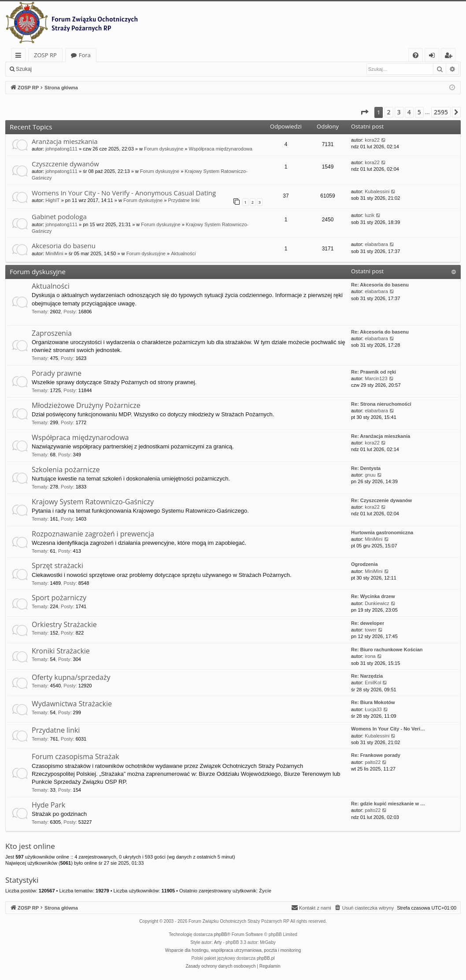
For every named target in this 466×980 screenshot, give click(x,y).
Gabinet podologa (59, 217)
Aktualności (183, 253)
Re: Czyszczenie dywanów (381, 500)
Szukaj (24, 69)
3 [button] (399, 112)
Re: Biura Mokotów (373, 702)
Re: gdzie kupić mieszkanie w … (388, 804)
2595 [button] (441, 112)
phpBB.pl (266, 958)
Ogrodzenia (364, 564)
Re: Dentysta (366, 468)
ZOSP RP (45, 55)
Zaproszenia (52, 333)
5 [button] (419, 112)
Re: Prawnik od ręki (374, 372)
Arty (218, 942)
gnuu (370, 475)
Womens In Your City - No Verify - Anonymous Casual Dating (124, 193)
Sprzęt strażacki (57, 565)
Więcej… (20, 57)
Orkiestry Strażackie (64, 624)
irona (370, 656)
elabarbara (376, 244)
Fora (85, 55)
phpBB (221, 934)
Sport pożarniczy (59, 598)
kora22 (372, 140)
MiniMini (54, 253)
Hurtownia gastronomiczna (382, 532)
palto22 (373, 762)
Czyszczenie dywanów (65, 164)
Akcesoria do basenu (64, 246)
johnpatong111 (61, 149)
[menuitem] (416, 55)
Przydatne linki (184, 200)
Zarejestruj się (100, 69)
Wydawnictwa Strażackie (72, 704)
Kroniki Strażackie (61, 651)
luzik (370, 215)
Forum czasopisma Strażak (76, 756)
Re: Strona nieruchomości (381, 404)
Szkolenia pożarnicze (66, 470)
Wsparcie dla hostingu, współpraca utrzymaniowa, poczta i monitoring (233, 950)
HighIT (52, 200)
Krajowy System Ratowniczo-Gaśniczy (93, 502)
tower (371, 630)
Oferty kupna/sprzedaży (71, 677)
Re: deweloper (368, 623)
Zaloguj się (57, 69)
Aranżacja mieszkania (65, 141)
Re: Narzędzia (367, 676)
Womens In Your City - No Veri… (388, 729)
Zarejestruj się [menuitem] (451, 57)
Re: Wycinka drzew (373, 596)
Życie (265, 891)
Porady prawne (57, 373)
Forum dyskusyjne (164, 149)
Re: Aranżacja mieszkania (381, 436)
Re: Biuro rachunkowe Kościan (387, 650)
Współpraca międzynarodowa (221, 149)
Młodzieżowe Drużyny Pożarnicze (86, 405)
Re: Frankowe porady (376, 755)
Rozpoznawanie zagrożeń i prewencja (93, 534)
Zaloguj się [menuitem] (434, 57)
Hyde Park (48, 805)
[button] (364, 112)
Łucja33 (373, 709)
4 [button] (409, 112)
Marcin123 (376, 378)
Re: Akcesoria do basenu (380, 285)
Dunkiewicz (377, 603)
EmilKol (373, 683)
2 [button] (389, 112)
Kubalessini (377, 191)
